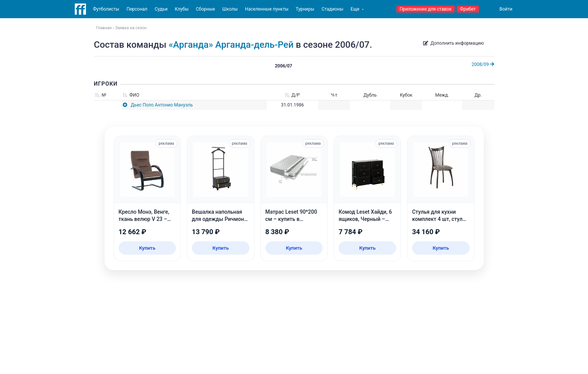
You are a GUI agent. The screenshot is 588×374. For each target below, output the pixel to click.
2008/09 (483, 64)
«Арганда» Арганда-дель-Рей (231, 45)
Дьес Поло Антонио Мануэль (162, 105)
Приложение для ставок (426, 9)
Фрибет (468, 9)
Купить (147, 248)
